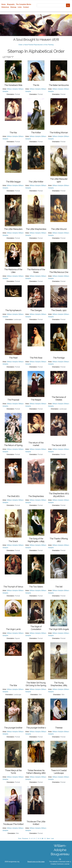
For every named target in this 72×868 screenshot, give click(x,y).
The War (13, 685)
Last (52, 839)
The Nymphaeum (13, 310)
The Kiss (13, 133)
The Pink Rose (36, 358)
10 (42, 839)
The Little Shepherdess (36, 229)
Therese (59, 728)
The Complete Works (24, 4)
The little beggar (13, 182)
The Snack (13, 541)
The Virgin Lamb (13, 629)
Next (48, 839)
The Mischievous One (59, 272)
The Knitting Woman (59, 133)
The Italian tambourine (59, 85)
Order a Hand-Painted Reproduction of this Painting (36, 45)
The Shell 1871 (13, 496)
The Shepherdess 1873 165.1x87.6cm (59, 495)
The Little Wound (59, 229)
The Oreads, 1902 (59, 310)
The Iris (36, 85)
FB (60, 859)
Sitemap (13, 7)
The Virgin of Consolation (36, 628)
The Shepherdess (36, 496)
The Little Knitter (36, 182)
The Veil (59, 587)
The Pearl (13, 358)
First (20, 839)
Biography (11, 4)
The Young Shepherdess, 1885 (59, 684)
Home (4, 4)
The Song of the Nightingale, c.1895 (36, 540)
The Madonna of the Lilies (13, 271)
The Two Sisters (36, 587)
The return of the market (36, 444)
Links (20, 7)
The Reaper (36, 400)
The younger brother (13, 728)
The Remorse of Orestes (59, 398)
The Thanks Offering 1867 (59, 540)
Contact (26, 7)
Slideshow (5, 7)
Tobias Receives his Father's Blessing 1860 (36, 772)
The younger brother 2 (36, 728)
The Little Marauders (13, 229)
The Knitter (36, 133)
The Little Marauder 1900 (59, 180)
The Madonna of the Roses (36, 271)
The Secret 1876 (59, 445)
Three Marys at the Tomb (13, 772)
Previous (25, 839)
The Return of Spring (13, 445)
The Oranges (36, 310)
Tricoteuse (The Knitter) (13, 824)
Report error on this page (36, 862)
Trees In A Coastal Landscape (59, 772)
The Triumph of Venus (13, 587)
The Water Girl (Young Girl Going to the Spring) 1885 (36, 684)
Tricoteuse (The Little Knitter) (36, 823)
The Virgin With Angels (59, 629)
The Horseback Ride (13, 85)
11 (45, 839)
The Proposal (13, 400)
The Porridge (59, 358)
